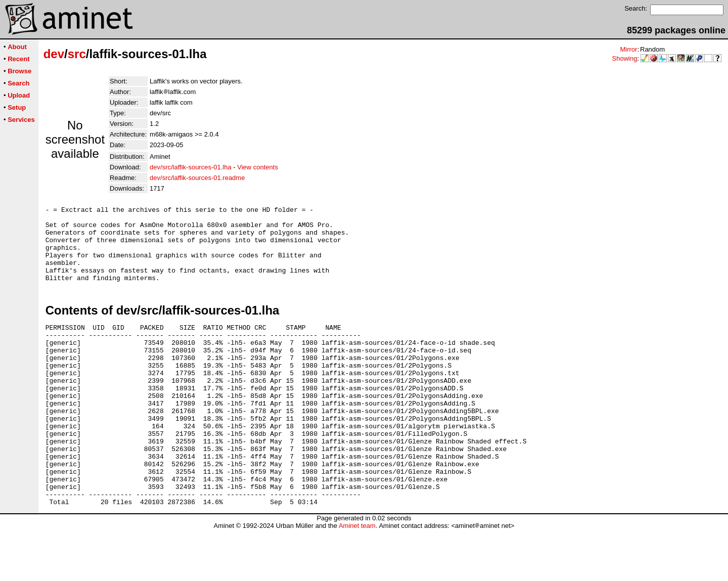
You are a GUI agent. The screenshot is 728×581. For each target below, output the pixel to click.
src (77, 54)
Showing (625, 58)
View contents (258, 167)
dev (54, 54)
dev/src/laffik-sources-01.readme (197, 178)
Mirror (628, 49)
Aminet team (357, 577)
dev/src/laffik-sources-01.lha (191, 167)
